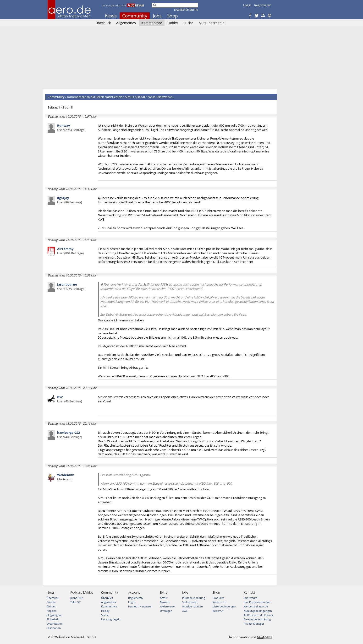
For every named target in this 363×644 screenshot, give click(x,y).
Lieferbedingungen (224, 606)
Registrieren (263, 5)
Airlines (51, 606)
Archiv (164, 598)
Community (135, 16)
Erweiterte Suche (186, 10)
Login (247, 5)
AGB (185, 611)
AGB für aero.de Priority (258, 615)
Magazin (165, 602)
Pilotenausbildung (194, 598)
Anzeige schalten (192, 606)
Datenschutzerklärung (257, 619)
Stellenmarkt (190, 602)
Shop (173, 16)
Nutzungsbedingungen (258, 611)
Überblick (103, 23)
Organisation (55, 624)
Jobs (157, 16)
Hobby (173, 23)
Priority (51, 602)
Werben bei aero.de (256, 606)
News (111, 16)
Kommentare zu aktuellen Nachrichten (95, 97)
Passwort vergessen (140, 606)
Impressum (250, 598)
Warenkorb (219, 602)
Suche (188, 23)
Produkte (218, 598)
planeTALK (77, 598)
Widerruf (218, 611)
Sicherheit (53, 619)
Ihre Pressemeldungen (257, 602)
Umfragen (166, 611)
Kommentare (152, 23)
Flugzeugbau (55, 615)
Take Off (75, 602)
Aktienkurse (167, 606)
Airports (52, 611)
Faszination (54, 628)
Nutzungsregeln (212, 23)
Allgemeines (126, 23)
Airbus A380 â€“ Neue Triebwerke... (149, 97)
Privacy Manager (254, 624)
